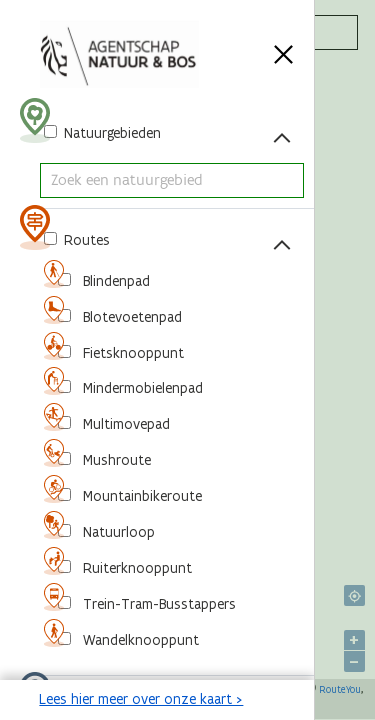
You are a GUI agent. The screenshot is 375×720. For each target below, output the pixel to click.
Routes (85, 240)
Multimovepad (124, 424)
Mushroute (115, 460)
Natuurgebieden (110, 133)
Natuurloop (117, 532)
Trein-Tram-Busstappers (157, 604)
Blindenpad (114, 281)
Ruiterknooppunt (135, 568)
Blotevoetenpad (130, 317)
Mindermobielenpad (141, 388)
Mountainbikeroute (140, 496)
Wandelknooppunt (139, 640)
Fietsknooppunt (131, 353)
